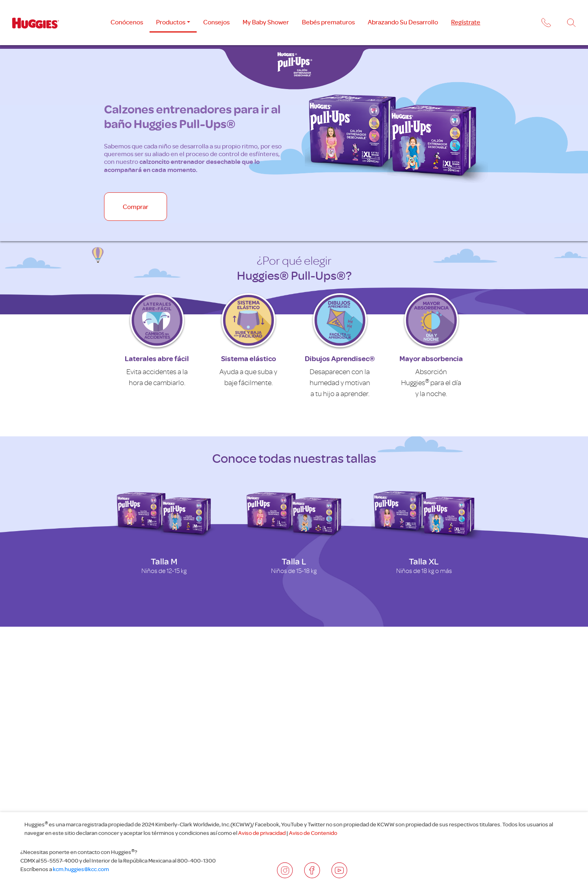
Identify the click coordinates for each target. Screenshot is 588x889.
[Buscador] (571, 23)
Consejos (216, 22)
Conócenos (127, 22)
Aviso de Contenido (313, 833)
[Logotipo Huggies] (36, 23)
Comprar (136, 207)
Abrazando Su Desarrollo (403, 22)
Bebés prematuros (328, 22)
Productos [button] (171, 22)
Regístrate (466, 22)
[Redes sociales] (285, 870)
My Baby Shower (266, 22)
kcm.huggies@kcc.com (80, 869)
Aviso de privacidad (262, 833)
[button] (545, 24)
